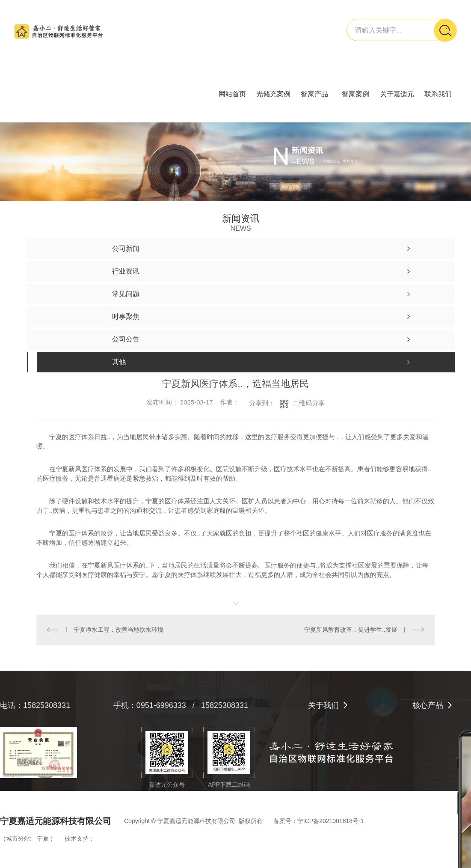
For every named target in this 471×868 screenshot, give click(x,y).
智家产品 (314, 94)
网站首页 (232, 94)
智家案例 (355, 94)
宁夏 (43, 838)
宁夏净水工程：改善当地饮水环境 (118, 630)
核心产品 (428, 705)
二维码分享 (309, 403)
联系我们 (438, 94)
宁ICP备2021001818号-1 (331, 821)
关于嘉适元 (397, 94)
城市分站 (18, 838)
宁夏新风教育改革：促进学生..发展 (351, 630)
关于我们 (323, 705)
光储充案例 (273, 94)
